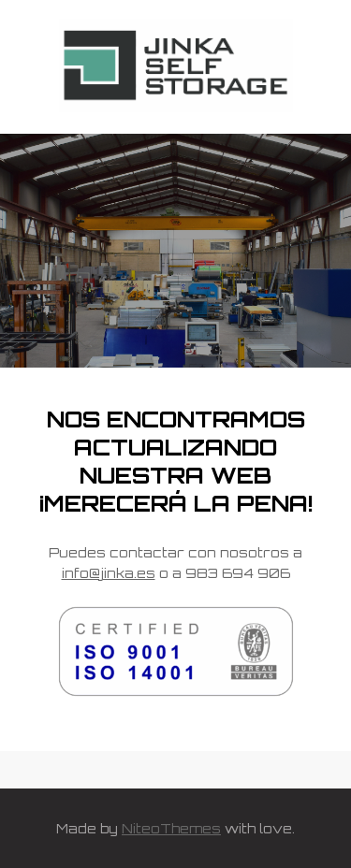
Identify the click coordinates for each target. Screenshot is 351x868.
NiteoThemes (171, 828)
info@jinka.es (109, 573)
